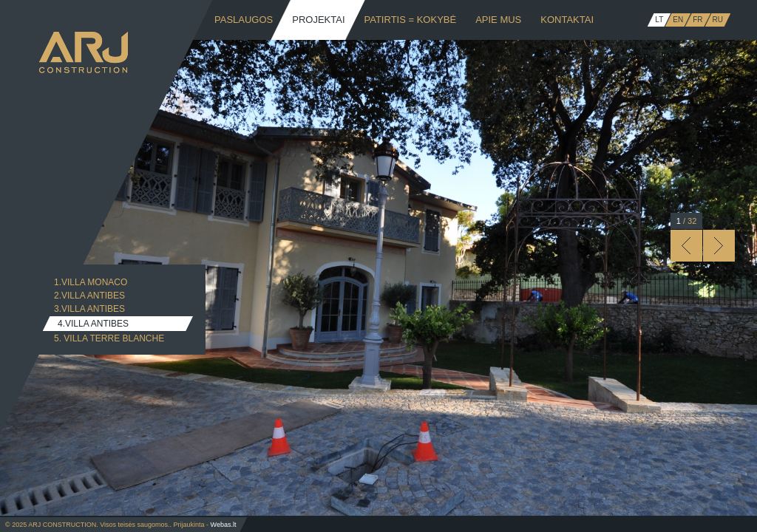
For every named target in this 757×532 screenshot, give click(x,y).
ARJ (84, 52)
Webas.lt (224, 525)
